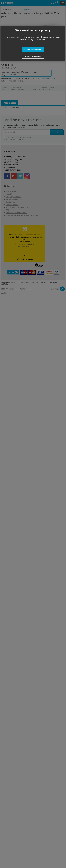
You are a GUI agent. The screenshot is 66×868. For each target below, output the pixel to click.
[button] (33, 50)
